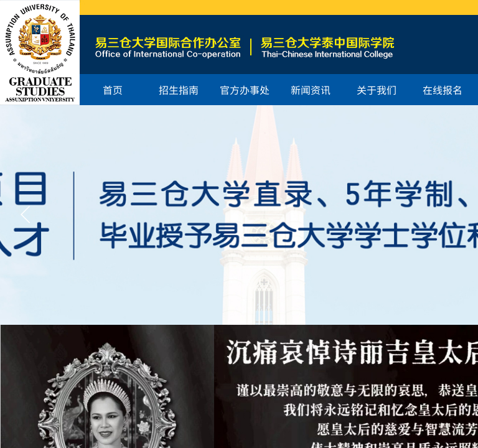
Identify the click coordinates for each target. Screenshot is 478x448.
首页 (113, 90)
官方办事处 (245, 90)
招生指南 (179, 90)
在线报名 (443, 90)
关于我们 (377, 90)
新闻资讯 (311, 90)
